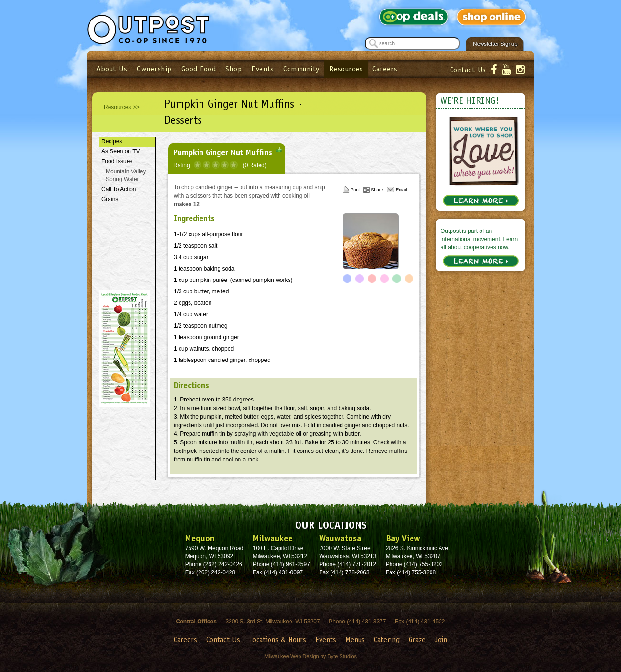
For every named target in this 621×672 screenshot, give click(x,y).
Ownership (154, 69)
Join (441, 639)
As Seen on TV (121, 151)
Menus (355, 639)
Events (263, 69)
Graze (417, 639)
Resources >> (122, 107)
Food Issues (117, 161)
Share (377, 190)
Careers (385, 69)
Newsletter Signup (495, 44)
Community (301, 69)
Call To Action (119, 189)
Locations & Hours (278, 639)
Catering (387, 639)
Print (355, 190)
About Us (112, 69)
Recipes (112, 141)
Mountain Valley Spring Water (126, 176)
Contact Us (468, 70)
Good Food (199, 69)
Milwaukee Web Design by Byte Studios (310, 656)
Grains (110, 199)
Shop (234, 69)
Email (401, 190)
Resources (346, 69)
